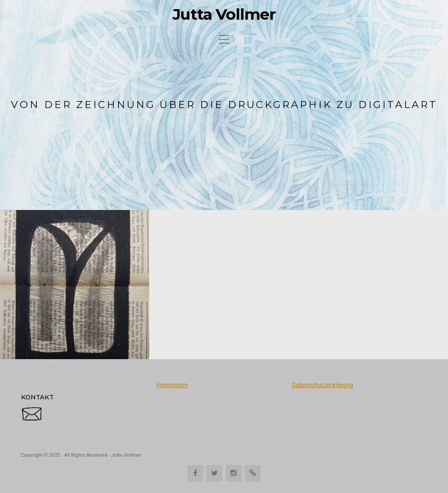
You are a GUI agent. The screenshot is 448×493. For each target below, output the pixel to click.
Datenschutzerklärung (322, 385)
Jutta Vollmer (224, 14)
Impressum (172, 385)
